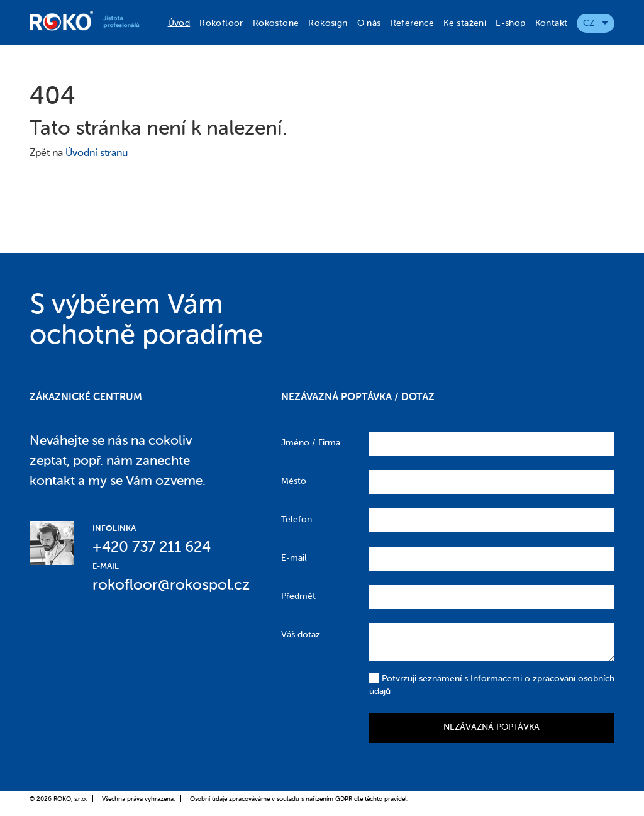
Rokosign (328, 23)
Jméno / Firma (311, 443)
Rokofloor (221, 23)
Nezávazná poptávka (491, 727)
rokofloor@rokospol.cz (171, 585)
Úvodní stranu (97, 154)
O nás (369, 23)
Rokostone (276, 23)
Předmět (298, 596)
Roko (91, 21)
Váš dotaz (301, 635)
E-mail (294, 558)
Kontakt (552, 23)
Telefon (297, 520)
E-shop (510, 23)
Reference (413, 23)
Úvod (179, 23)
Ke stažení (465, 23)
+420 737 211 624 (152, 547)
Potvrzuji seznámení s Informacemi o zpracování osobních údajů (492, 684)
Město (294, 481)
